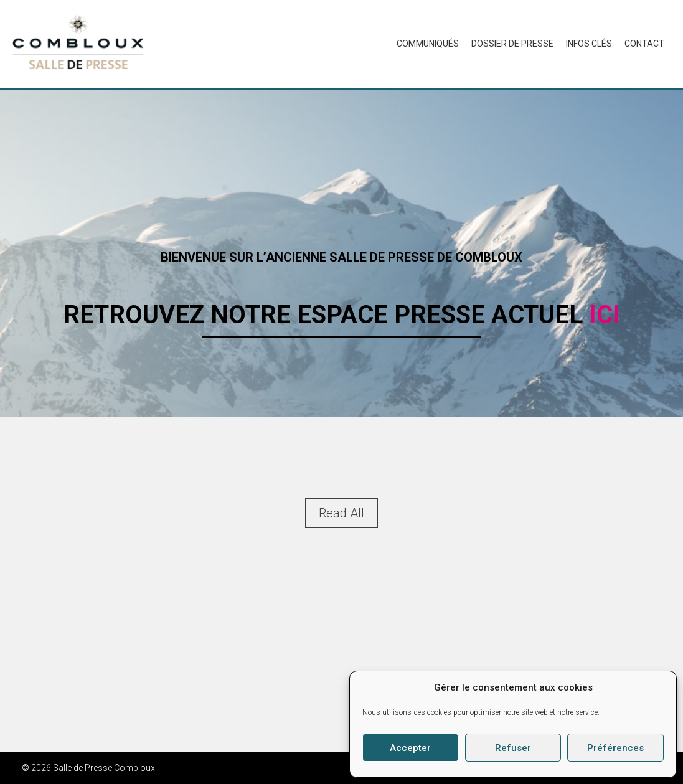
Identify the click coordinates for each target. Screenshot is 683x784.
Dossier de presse (512, 44)
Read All (341, 513)
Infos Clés (589, 44)
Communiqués (428, 44)
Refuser (513, 748)
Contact (644, 44)
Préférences (615, 748)
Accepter (410, 748)
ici (605, 315)
